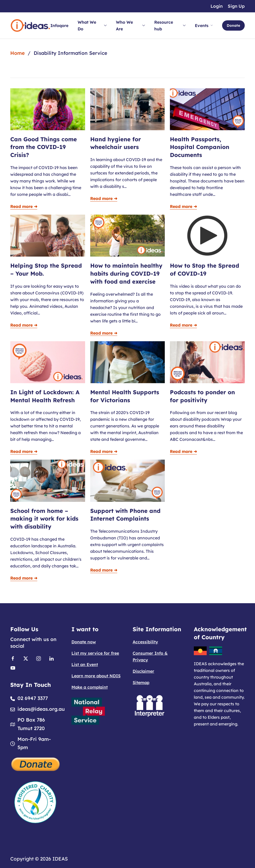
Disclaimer (143, 671)
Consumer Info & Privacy (150, 656)
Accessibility (145, 642)
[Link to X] (26, 658)
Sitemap (141, 682)
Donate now (84, 642)
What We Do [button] (92, 25)
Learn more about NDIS (96, 676)
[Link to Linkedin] (51, 658)
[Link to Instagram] (39, 658)
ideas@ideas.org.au (41, 709)
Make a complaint (90, 687)
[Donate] (36, 764)
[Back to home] (30, 25)
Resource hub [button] (170, 25)
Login (217, 6)
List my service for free (95, 653)
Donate (233, 25)
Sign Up (236, 6)
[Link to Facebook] (13, 658)
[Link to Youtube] (13, 667)
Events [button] (204, 25)
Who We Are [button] (130, 25)
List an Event (85, 664)
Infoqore (59, 25)
